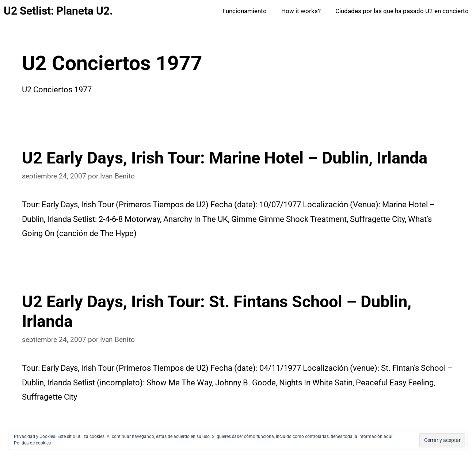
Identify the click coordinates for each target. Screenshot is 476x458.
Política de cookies (32, 443)
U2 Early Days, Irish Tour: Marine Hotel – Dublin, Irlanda (225, 158)
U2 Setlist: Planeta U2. (58, 11)
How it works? (301, 11)
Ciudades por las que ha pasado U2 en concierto (402, 11)
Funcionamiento (245, 11)
